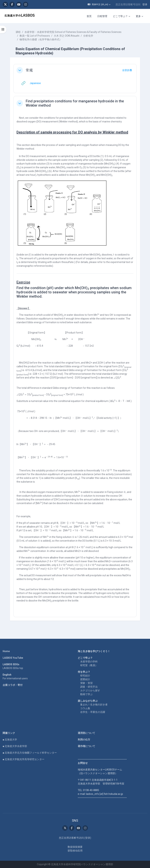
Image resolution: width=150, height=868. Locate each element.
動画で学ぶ (86, 694)
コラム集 (85, 708)
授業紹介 (85, 679)
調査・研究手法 (89, 687)
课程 (18, 32)
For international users (15, 678)
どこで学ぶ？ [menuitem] (120, 16)
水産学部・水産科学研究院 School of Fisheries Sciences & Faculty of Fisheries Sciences (73, 32)
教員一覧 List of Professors (35, 36)
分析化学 (88, 36)
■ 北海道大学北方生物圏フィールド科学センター (30, 753)
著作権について (86, 746)
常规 (29, 70)
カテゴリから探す (90, 690)
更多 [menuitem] (138, 16)
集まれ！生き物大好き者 (94, 705)
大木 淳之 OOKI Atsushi (67, 36)
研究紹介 (85, 676)
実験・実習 (86, 683)
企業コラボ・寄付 (13, 685)
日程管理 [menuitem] (102, 16)
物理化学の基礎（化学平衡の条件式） (41, 39)
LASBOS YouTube (13, 658)
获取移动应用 (75, 851)
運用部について (86, 733)
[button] (99, 4)
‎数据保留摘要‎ (75, 847)
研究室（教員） (89, 665)
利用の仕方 (84, 740)
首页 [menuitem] (89, 16)
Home (6, 651)
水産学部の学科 (89, 662)
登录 (145, 4)
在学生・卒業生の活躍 (93, 712)
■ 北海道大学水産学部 (15, 746)
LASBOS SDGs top (13, 668)
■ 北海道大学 (10, 740)
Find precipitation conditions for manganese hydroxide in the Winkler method (75, 103)
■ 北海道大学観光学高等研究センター (24, 759)
